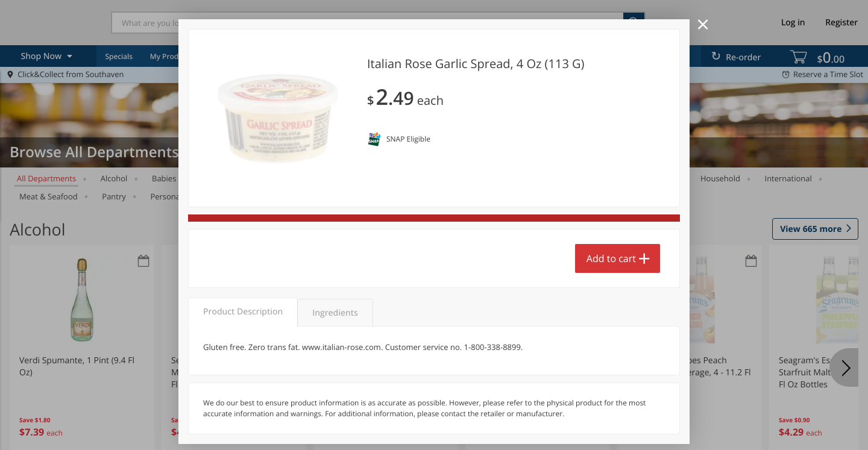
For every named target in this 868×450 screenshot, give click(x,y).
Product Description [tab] (243, 312)
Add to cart (611, 258)
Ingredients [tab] (335, 313)
